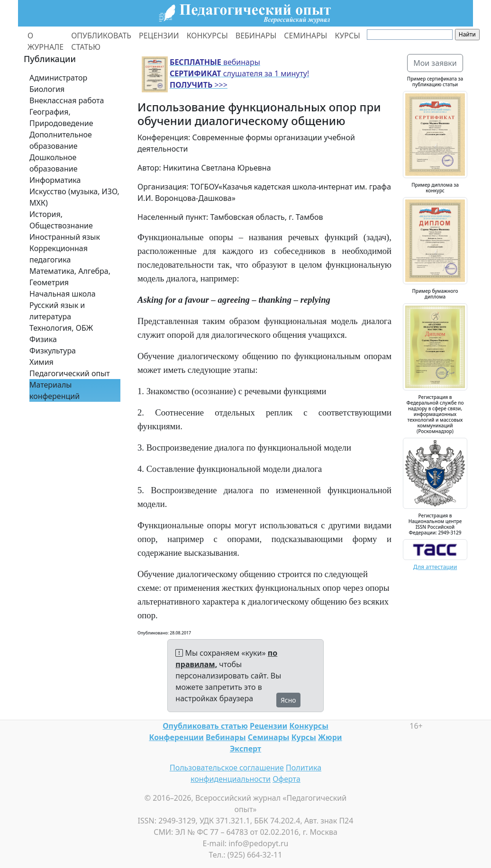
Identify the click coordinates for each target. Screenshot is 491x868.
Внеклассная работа (67, 100)
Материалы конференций (55, 390)
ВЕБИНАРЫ (256, 36)
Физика (43, 339)
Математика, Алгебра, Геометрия (70, 277)
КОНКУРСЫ (207, 36)
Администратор (58, 78)
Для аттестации (435, 567)
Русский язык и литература (57, 311)
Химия (41, 362)
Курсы (304, 737)
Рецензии (268, 726)
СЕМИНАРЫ (305, 36)
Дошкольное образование (54, 163)
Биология (47, 89)
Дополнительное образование (61, 140)
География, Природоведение (61, 118)
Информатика (55, 180)
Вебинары (226, 737)
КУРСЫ (347, 36)
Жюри (330, 737)
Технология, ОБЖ (61, 328)
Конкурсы (309, 726)
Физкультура (53, 351)
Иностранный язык (65, 237)
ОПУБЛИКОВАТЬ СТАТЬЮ (101, 41)
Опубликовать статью (205, 726)
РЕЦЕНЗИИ (159, 36)
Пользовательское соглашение (227, 768)
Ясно (288, 700)
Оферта (286, 779)
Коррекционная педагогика (59, 254)
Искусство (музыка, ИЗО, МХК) (74, 197)
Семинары (269, 737)
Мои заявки (435, 63)
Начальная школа (63, 294)
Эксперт (245, 749)
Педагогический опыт (70, 373)
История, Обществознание (61, 220)
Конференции (176, 737)
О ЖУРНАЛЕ (45, 41)
